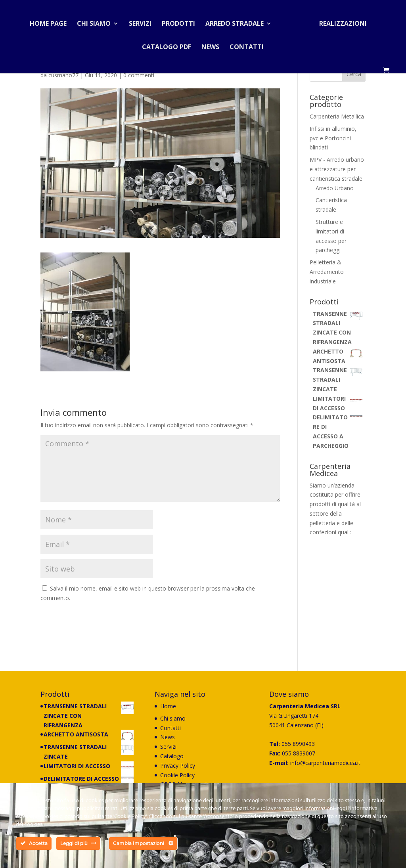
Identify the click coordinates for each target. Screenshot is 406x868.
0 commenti (139, 75)
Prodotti (182, 21)
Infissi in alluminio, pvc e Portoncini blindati (333, 138)
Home (168, 706)
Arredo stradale (238, 21)
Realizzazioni (340, 21)
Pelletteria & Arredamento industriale (327, 272)
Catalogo (172, 756)
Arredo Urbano (335, 188)
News (210, 45)
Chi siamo (97, 21)
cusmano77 (63, 75)
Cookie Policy (177, 775)
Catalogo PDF (167, 45)
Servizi (143, 21)
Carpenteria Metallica (337, 116)
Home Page (51, 21)
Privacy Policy (178, 766)
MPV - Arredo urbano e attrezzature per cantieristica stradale (337, 169)
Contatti (247, 45)
